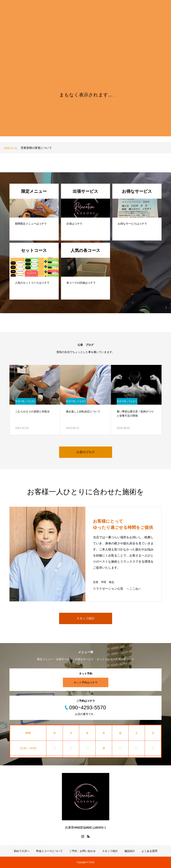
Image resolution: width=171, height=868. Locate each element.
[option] (85, 148)
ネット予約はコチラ (86, 682)
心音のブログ (86, 452)
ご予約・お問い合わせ (82, 851)
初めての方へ (22, 851)
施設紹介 (130, 851)
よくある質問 (149, 851)
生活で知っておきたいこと (26, 402)
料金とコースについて (49, 851)
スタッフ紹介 (86, 618)
